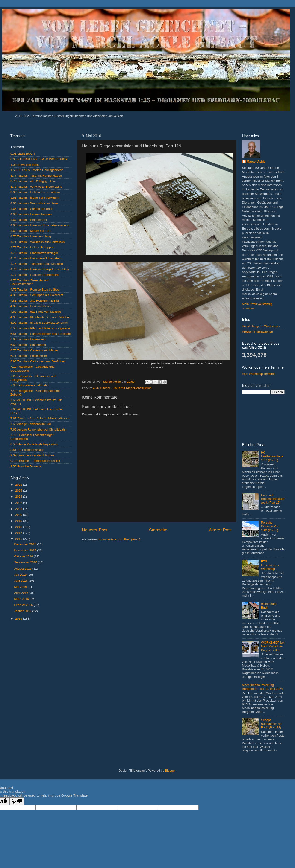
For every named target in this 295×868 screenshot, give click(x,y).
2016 (19, 539)
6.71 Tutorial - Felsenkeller (29, 356)
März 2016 (22, 599)
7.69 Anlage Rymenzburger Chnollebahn (38, 430)
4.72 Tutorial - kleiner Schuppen (32, 247)
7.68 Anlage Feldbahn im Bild (31, 424)
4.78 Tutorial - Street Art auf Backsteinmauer (29, 282)
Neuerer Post (95, 530)
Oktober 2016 (24, 556)
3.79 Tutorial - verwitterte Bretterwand (36, 187)
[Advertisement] (43, 671)
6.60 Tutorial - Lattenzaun (28, 339)
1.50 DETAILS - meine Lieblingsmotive (37, 170)
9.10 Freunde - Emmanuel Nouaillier (35, 461)
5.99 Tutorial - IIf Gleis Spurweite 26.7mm (39, 323)
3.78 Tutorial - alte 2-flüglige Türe (33, 181)
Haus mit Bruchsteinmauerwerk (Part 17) (273, 499)
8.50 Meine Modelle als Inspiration (34, 444)
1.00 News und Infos (25, 165)
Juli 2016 (21, 575)
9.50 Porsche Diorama (26, 466)
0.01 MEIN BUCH (23, 154)
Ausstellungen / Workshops (261, 326)
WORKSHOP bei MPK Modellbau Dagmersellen (273, 646)
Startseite (158, 530)
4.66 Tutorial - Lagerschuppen (31, 214)
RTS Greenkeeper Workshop (270, 565)
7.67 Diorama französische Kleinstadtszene (40, 418)
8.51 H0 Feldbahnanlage (27, 450)
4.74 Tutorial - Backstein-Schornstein (36, 258)
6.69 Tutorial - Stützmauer (28, 345)
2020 (19, 515)
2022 (19, 503)
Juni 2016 (21, 581)
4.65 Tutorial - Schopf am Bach (32, 209)
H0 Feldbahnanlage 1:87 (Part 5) (272, 456)
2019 (19, 521)
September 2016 (26, 562)
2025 (19, 491)
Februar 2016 (24, 605)
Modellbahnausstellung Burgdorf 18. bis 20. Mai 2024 (262, 687)
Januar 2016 (23, 611)
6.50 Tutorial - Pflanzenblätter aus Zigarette (40, 328)
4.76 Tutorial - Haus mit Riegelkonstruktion (122, 388)
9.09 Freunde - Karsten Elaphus (32, 455)
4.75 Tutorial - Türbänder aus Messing (37, 264)
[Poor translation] (17, 801)
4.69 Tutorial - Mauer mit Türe (31, 231)
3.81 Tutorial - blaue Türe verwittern (35, 198)
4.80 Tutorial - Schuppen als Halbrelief (37, 295)
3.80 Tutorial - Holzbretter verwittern (35, 192)
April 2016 (22, 593)
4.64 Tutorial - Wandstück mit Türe (34, 203)
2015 (19, 619)
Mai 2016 (21, 587)
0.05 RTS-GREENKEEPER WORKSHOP (39, 159)
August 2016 (23, 569)
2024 (19, 497)
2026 (19, 485)
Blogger (170, 770)
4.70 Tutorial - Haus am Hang (31, 236)
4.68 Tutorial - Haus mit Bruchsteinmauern (40, 225)
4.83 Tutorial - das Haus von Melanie (36, 312)
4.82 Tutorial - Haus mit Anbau (31, 306)
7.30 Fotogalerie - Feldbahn (29, 385)
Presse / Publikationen (257, 332)
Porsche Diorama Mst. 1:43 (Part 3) (270, 526)
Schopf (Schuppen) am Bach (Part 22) (271, 724)
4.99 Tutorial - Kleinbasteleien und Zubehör (40, 317)
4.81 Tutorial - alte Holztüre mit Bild (35, 301)
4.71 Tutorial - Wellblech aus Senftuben (37, 242)
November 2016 (26, 550)
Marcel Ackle (256, 162)
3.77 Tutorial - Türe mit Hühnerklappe (36, 176)
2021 (19, 509)
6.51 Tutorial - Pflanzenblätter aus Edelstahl (40, 334)
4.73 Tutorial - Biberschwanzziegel (34, 253)
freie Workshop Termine (258, 374)
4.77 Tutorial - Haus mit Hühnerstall (35, 275)
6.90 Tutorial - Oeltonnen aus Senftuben (38, 361)
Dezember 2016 (26, 544)
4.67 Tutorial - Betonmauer (29, 220)
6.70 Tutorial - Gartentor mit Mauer (34, 350)
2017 (19, 533)
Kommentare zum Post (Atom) (120, 539)
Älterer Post (220, 530)
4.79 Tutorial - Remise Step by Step (35, 290)
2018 (19, 527)
